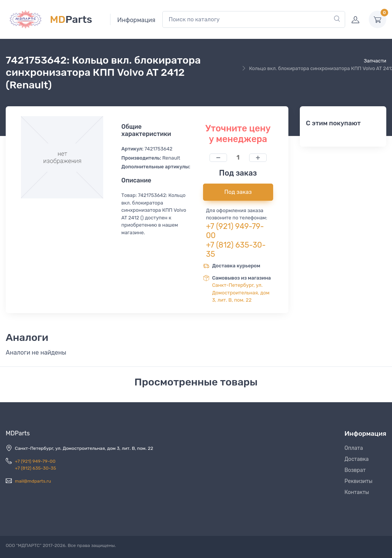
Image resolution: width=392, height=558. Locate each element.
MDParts (18, 433)
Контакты (357, 492)
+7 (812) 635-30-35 (35, 468)
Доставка (357, 459)
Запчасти (375, 61)
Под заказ (238, 192)
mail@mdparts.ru (33, 481)
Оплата (354, 448)
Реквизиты (358, 481)
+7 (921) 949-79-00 (35, 461)
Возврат (355, 470)
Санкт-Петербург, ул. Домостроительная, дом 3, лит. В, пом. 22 (241, 293)
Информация (136, 20)
